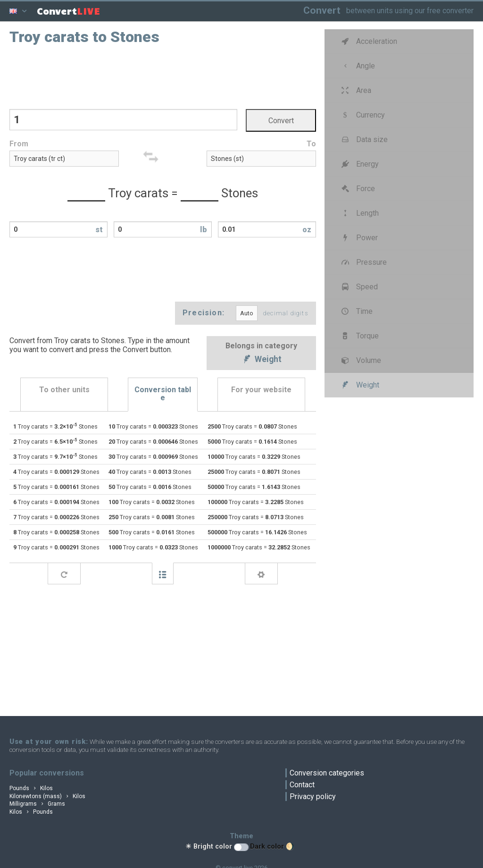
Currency (362, 115)
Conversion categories (327, 773)
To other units (64, 390)
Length (359, 213)
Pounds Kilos (31, 788)
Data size (363, 139)
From (19, 144)
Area (355, 90)
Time (356, 311)
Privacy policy (313, 796)
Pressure (363, 262)
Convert (322, 10)
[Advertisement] (163, 76)
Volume (360, 360)
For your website (261, 390)
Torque (359, 336)
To (311, 144)
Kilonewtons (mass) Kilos (47, 796)
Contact (302, 785)
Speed (358, 287)
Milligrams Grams (37, 804)
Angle (357, 66)
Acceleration (368, 41)
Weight (261, 360)
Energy (359, 164)
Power (358, 238)
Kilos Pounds (31, 812)
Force (357, 189)
